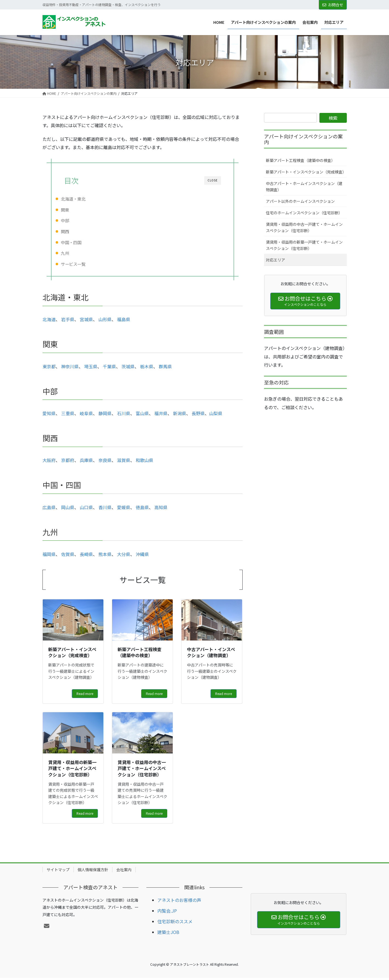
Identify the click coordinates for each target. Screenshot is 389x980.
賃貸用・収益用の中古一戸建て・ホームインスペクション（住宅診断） (304, 227)
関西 (74, 231)
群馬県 (165, 369)
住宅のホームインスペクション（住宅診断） (304, 213)
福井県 (161, 415)
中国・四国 (80, 242)
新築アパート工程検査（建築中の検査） (300, 160)
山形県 (105, 321)
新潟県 (180, 415)
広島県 (49, 509)
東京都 (49, 369)
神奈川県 (70, 369)
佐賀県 (68, 556)
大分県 (124, 556)
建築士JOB (168, 934)
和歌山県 (144, 462)
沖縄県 (142, 556)
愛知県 (49, 415)
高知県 (161, 509)
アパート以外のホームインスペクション (300, 201)
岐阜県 (86, 415)
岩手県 (68, 321)
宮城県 (86, 321)
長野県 (198, 415)
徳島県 (142, 509)
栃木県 (147, 369)
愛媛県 (124, 509)
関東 (74, 210)
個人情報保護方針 (93, 872)
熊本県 (105, 556)
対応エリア (276, 260)
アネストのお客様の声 (179, 902)
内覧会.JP (167, 913)
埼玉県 (91, 369)
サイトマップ (58, 872)
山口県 (86, 509)
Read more (85, 696)
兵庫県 (86, 462)
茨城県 (128, 369)
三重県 (68, 415)
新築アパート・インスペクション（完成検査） (306, 172)
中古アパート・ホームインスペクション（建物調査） (304, 186)
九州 (74, 253)
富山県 (142, 415)
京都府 (68, 462)
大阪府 (49, 462)
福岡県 (49, 556)
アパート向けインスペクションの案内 (303, 139)
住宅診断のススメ (175, 924)
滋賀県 (124, 462)
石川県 (124, 415)
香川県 (105, 509)
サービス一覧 (82, 264)
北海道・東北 (82, 199)
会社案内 (124, 872)
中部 (74, 220)
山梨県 (216, 415)
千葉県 (109, 369)
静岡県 (105, 415)
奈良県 (105, 462)
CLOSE (213, 180)
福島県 (124, 321)
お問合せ (333, 5)
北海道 (49, 321)
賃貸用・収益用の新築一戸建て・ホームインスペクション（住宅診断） (304, 245)
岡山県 (68, 509)
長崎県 (86, 556)
